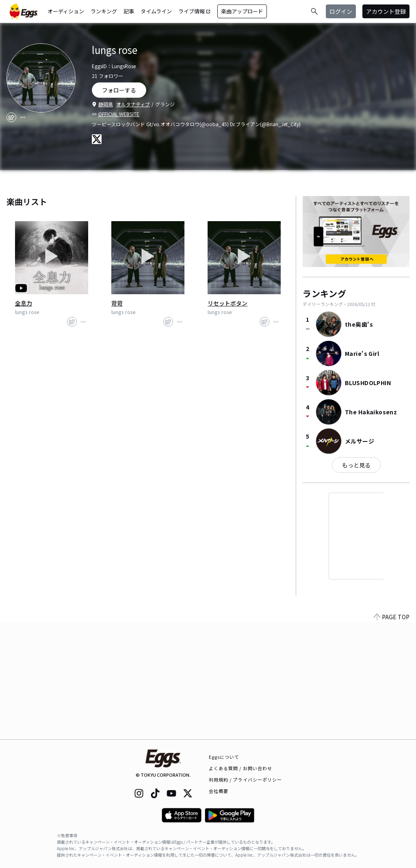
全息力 (24, 303)
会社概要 (219, 791)
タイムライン (156, 11)
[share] (11, 117)
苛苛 (117, 303)
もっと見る (356, 465)
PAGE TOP (392, 734)
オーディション (66, 11)
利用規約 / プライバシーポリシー (246, 780)
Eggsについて (224, 757)
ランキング (104, 11)
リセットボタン (227, 303)
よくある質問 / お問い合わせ (241, 768)
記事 (129, 11)
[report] (23, 117)
